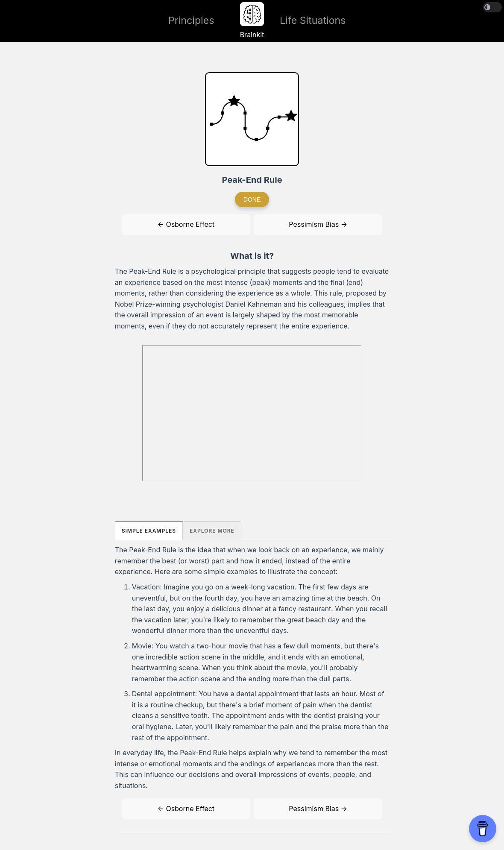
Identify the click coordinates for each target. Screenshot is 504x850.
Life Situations (313, 21)
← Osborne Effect (186, 224)
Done (252, 199)
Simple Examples (149, 531)
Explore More (212, 531)
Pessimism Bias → (318, 224)
